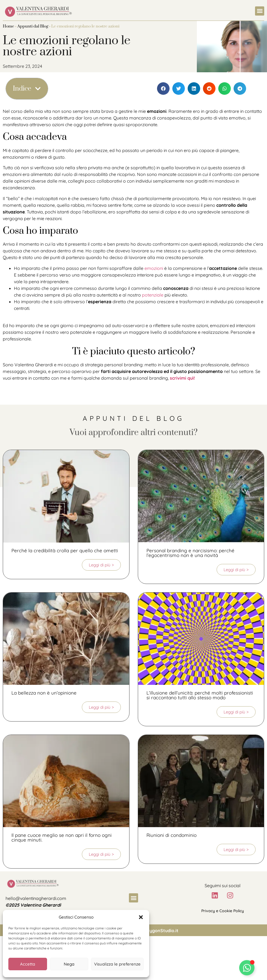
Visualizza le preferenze (117, 964)
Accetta (28, 964)
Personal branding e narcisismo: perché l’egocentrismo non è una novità (190, 553)
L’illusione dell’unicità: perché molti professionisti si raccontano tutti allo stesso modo (200, 695)
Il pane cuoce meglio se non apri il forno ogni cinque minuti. (62, 837)
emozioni (154, 268)
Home (8, 26)
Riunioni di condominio (172, 835)
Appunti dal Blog (33, 26)
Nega (69, 964)
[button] (141, 917)
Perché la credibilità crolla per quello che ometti (65, 550)
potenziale (153, 295)
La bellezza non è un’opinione (44, 693)
